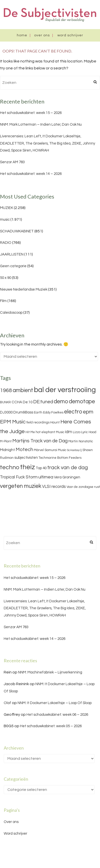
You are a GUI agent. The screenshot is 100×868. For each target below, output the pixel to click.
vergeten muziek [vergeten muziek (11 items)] (21, 486)
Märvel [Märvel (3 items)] (39, 450)
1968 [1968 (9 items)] (6, 390)
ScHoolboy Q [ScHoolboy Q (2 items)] (74, 450)
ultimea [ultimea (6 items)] (46, 477)
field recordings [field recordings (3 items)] (38, 422)
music (5, 220)
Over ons (42, 35)
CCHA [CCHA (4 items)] (17, 402)
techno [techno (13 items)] (10, 467)
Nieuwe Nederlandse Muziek (24, 289)
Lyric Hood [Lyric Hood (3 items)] (89, 432)
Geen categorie (13, 266)
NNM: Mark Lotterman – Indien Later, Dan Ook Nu (41, 125)
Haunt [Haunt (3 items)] (55, 422)
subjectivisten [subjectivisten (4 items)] (26, 458)
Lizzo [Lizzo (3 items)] (77, 432)
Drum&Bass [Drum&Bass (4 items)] (23, 412)
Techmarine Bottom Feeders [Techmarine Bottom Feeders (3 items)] (60, 458)
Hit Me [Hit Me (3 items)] (30, 432)
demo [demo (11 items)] (61, 402)
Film (3, 301)
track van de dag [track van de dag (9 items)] (68, 468)
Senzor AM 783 (12, 162)
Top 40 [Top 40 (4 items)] (41, 468)
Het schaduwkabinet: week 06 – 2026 (57, 715)
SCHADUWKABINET (17, 231)
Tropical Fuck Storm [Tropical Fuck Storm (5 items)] (19, 477)
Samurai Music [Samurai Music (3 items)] (55, 450)
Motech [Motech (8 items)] (24, 450)
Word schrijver (70, 35)
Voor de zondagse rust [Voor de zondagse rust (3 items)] (83, 487)
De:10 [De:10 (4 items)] (28, 402)
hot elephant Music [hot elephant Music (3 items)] (50, 432)
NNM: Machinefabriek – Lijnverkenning (50, 672)
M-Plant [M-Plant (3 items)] (6, 441)
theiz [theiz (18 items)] (27, 467)
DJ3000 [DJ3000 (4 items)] (6, 412)
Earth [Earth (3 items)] (38, 412)
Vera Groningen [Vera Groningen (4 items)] (67, 477)
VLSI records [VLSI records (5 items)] (54, 487)
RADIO (6, 243)
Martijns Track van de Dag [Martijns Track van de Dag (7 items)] (40, 441)
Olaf (7, 703)
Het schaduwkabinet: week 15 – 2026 (31, 113)
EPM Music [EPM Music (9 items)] (13, 422)
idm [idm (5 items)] (69, 432)
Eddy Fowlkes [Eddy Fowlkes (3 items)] (53, 412)
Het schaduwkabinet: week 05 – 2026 (51, 726)
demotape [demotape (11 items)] (82, 402)
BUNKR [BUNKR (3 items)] (5, 402)
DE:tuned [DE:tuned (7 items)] (43, 402)
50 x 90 (6, 278)
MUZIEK (7, 208)
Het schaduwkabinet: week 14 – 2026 (31, 174)
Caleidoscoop (11, 313)
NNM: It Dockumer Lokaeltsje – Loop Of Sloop (55, 703)
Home (22, 35)
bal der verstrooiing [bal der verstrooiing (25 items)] (65, 390)
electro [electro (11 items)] (73, 412)
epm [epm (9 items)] (88, 412)
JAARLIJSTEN (12, 254)
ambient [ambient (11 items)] (23, 390)
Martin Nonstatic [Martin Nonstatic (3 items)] (81, 441)
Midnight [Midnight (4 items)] (7, 450)
